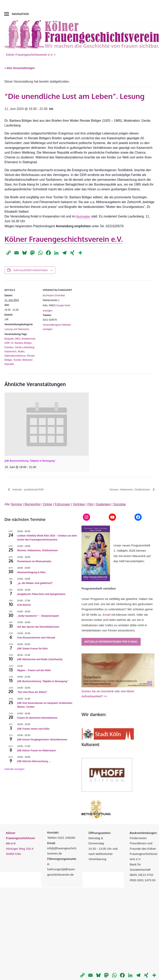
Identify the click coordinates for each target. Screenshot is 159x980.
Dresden (9, 347)
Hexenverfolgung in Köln (31, 572)
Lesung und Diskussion (17, 329)
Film (90, 504)
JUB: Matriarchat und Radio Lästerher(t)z (40, 659)
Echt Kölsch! (24, 605)
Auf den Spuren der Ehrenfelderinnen (38, 627)
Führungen (62, 504)
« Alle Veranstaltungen (20, 68)
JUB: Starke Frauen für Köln (33, 649)
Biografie (9, 339)
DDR (7, 343)
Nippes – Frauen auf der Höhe (34, 670)
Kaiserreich (11, 352)
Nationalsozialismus (15, 356)
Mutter (21, 352)
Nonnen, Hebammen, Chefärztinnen (128, 490)
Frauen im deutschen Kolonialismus (37, 718)
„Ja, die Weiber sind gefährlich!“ (35, 583)
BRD (18, 339)
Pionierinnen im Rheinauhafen (34, 562)
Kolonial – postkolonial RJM (29, 490)
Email (107, 615)
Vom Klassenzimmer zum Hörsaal (36, 638)
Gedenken (103, 504)
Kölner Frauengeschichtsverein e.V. (64, 239)
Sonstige (120, 504)
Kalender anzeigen (15, 769)
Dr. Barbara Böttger (21, 343)
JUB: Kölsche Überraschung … (34, 761)
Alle (13, 504)
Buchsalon (84, 216)
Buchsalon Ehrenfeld (54, 295)
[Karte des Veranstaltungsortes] (102, 308)
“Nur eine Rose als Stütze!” (32, 692)
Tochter (17, 360)
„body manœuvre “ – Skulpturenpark (38, 616)
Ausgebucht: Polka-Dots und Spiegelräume (41, 594)
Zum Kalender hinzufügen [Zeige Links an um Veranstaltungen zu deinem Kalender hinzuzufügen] (31, 270)
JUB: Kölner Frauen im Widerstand (36, 751)
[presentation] (47, 424)
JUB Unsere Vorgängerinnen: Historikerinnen (42, 740)
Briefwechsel (28, 339)
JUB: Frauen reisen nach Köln (33, 729)
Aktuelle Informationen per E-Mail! (111, 642)
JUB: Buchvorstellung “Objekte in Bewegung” (30, 461)
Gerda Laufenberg (25, 347)
